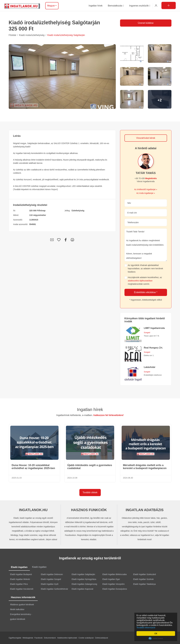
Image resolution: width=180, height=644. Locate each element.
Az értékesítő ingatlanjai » (146, 189)
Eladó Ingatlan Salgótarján (83, 574)
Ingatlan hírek (90, 409)
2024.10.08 (72, 478)
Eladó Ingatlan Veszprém (113, 584)
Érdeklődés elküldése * (146, 292)
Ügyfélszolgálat (15, 638)
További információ (147, 627)
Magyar (51, 6)
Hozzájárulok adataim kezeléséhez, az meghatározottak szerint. (145, 281)
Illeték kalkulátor (17, 609)
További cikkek (90, 492)
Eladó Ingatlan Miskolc (20, 579)
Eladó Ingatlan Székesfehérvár (54, 589)
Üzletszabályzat (101, 638)
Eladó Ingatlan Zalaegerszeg (84, 584)
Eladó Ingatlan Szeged (51, 579)
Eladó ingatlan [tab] (19, 567)
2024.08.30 (128, 478)
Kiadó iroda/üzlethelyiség (32, 35)
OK (156, 633)
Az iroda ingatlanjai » (146, 193)
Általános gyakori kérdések (22, 605)
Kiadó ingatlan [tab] (39, 567)
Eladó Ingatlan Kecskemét (22, 589)
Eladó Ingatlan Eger (111, 579)
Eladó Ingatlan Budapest (21, 574)
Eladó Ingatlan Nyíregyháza (84, 579)
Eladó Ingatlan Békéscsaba (114, 574)
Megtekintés (151, 178)
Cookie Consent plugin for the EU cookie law (156, 638)
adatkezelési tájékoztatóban (140, 281)
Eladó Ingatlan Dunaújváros (115, 589)
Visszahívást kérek (146, 138)
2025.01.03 (17, 478)
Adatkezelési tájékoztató (67, 638)
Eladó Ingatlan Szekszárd (145, 574)
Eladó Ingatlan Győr (50, 584)
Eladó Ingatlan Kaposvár (83, 589)
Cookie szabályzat (86, 638)
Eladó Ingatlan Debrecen (52, 574)
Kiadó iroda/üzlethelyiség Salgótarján (66, 35)
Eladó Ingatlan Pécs (19, 584)
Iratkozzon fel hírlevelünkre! (109, 415)
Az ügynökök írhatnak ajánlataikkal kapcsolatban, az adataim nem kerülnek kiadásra (146, 269)
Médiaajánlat (28, 638)
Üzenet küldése (146, 23)
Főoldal (12, 35)
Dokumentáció (50, 638)
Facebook (38, 638)
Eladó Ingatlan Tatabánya (144, 584)
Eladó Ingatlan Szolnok (143, 579)
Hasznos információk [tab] (23, 597)
